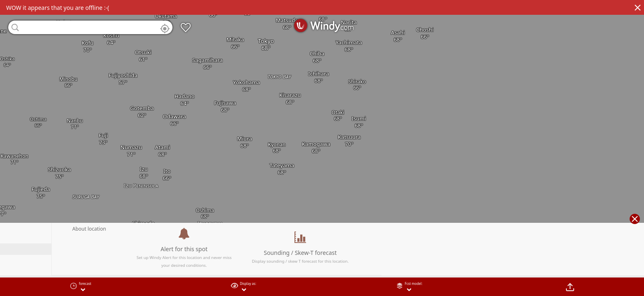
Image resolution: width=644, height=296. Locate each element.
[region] (322, 148)
